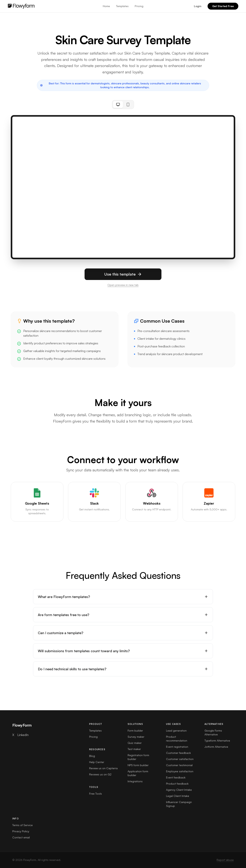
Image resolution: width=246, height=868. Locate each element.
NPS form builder (138, 765)
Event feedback (176, 777)
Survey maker (136, 737)
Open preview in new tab (123, 285)
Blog (92, 756)
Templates (122, 6)
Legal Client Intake (178, 796)
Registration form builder (138, 757)
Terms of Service (22, 825)
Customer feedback (178, 753)
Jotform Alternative (216, 747)
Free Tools (96, 794)
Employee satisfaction (180, 771)
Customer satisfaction (180, 759)
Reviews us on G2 (100, 774)
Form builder (135, 731)
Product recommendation (177, 739)
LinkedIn (23, 735)
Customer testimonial (179, 765)
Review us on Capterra (103, 768)
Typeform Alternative (217, 740)
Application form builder (138, 773)
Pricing (139, 6)
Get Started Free (223, 6)
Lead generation (176, 731)
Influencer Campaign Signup (179, 804)
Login (198, 6)
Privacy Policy (21, 831)
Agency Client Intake (179, 790)
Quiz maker (135, 743)
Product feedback (177, 784)
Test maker (134, 749)
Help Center (97, 762)
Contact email (21, 837)
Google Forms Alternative (213, 732)
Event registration (177, 747)
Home (106, 6)
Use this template (123, 274)
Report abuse (225, 860)
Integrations (135, 781)
